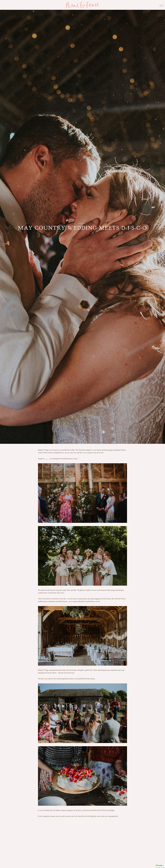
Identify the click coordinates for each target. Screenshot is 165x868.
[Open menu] (160, 5)
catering (74, 223)
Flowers (81, 223)
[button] (160, 866)
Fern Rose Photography (53, 459)
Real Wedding (89, 223)
